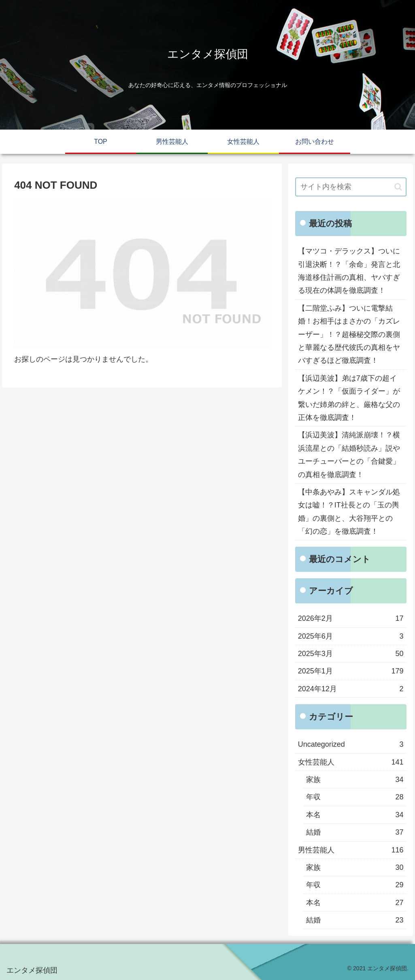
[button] (398, 187)
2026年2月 (351, 618)
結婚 (355, 832)
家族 (355, 780)
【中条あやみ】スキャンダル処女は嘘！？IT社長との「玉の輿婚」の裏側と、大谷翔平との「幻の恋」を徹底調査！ (349, 512)
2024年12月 (351, 689)
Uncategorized (351, 744)
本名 (355, 815)
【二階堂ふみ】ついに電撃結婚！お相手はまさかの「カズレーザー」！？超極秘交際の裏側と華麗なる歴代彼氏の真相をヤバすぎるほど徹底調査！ (349, 334)
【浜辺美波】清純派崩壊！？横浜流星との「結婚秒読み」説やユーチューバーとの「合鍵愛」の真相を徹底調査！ (349, 455)
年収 (355, 797)
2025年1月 (351, 671)
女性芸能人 (351, 762)
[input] (351, 187)
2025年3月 (351, 654)
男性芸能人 (351, 850)
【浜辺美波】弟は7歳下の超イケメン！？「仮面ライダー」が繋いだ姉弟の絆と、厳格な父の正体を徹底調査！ (349, 398)
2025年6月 (351, 636)
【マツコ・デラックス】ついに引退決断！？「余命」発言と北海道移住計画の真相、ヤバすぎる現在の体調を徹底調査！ (349, 271)
